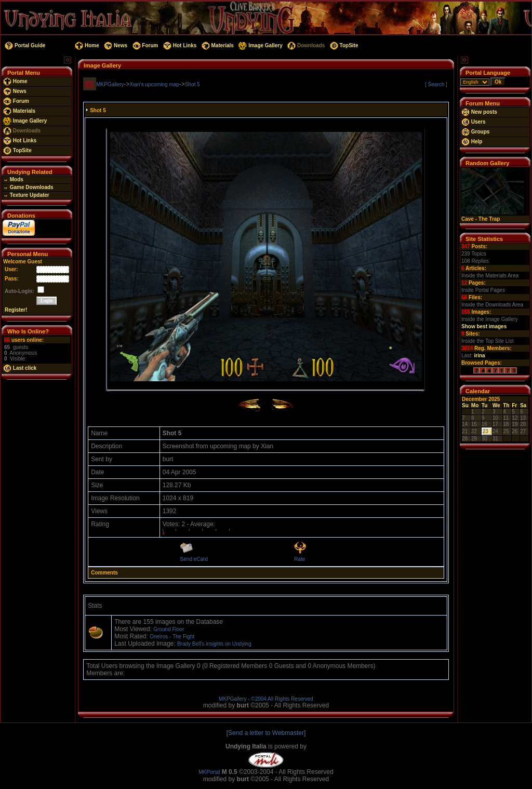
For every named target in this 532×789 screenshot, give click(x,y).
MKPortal (209, 772)
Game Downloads (28, 187)
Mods (13, 179)
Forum (145, 45)
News (115, 45)
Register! (16, 310)
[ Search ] (436, 84)
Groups (475, 132)
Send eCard (194, 559)
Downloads (305, 45)
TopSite (343, 45)
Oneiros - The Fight (172, 637)
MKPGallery (110, 84)
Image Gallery (260, 45)
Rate (300, 559)
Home (86, 45)
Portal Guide (24, 45)
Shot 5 (192, 84)
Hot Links (179, 45)
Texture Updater (26, 195)
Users (474, 122)
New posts (479, 112)
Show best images (484, 326)
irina (479, 356)
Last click (20, 368)
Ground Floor (169, 629)
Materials (217, 45)
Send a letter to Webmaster (266, 733)
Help (472, 142)
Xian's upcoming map (155, 84)
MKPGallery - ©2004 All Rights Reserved (266, 699)
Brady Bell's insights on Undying (214, 644)
